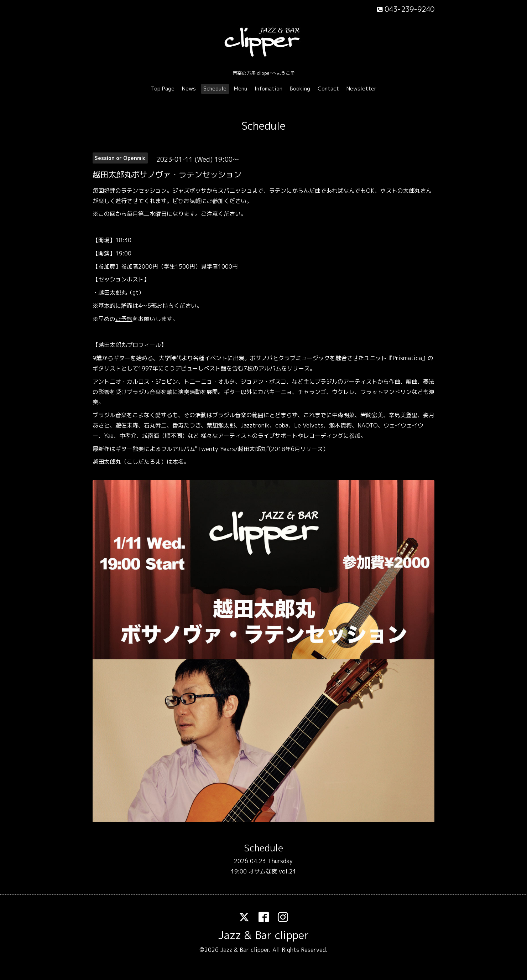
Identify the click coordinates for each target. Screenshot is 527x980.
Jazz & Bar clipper (263, 935)
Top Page (163, 89)
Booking (300, 89)
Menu (241, 89)
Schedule (215, 89)
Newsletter (362, 89)
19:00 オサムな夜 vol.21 (263, 871)
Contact (328, 89)
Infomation (268, 89)
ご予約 (124, 319)
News (189, 89)
